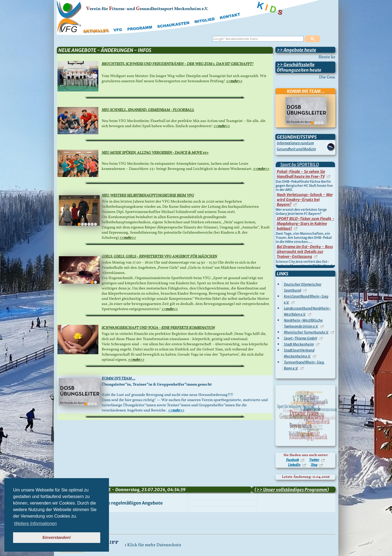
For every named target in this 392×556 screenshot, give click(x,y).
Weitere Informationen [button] (35, 523)
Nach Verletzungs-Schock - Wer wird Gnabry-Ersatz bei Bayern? (305, 200)
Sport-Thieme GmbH (300, 338)
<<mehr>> (234, 81)
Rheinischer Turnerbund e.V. (306, 332)
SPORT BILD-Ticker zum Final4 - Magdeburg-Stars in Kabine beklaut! (306, 224)
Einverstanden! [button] (57, 537)
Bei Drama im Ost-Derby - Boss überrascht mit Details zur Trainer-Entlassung (305, 252)
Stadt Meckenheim (299, 344)
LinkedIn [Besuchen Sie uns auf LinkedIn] (294, 465)
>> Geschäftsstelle (296, 65)
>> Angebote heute (297, 50)
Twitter (314, 460)
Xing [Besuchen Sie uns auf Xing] (314, 465)
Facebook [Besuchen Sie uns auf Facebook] (292, 460)
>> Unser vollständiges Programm (292, 490)
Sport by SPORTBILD (300, 164)
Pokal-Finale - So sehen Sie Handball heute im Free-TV (301, 174)
